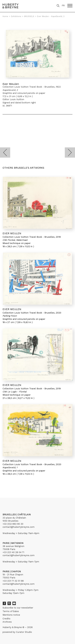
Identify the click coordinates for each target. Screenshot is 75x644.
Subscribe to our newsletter (18, 608)
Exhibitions (16, 16)
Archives (7, 622)
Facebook (4, 603)
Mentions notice (11, 615)
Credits (6, 619)
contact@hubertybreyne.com (19, 527)
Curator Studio (24, 632)
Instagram (9, 603)
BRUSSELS (29, 16)
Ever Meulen (11, 84)
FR (63, 6)
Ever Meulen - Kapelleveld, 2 (51, 16)
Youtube (14, 603)
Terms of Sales (11, 611)
